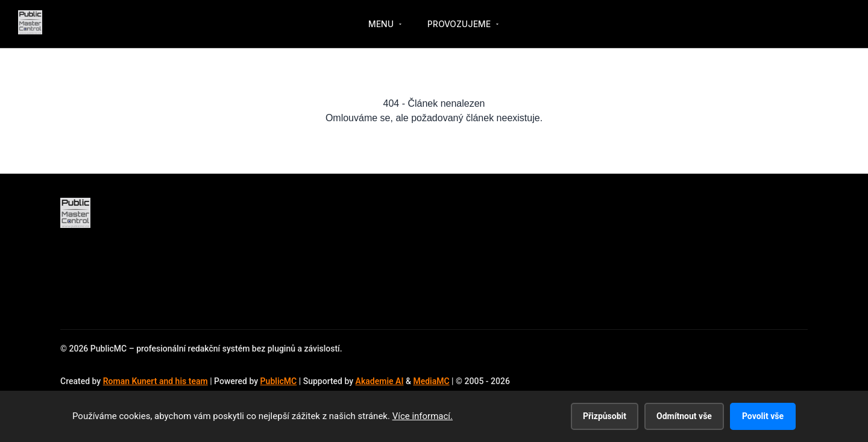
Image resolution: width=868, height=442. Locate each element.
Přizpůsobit (605, 416)
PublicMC (279, 381)
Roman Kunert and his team (156, 381)
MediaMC (431, 381)
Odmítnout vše (684, 416)
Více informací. (423, 416)
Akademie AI (380, 381)
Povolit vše (763, 416)
